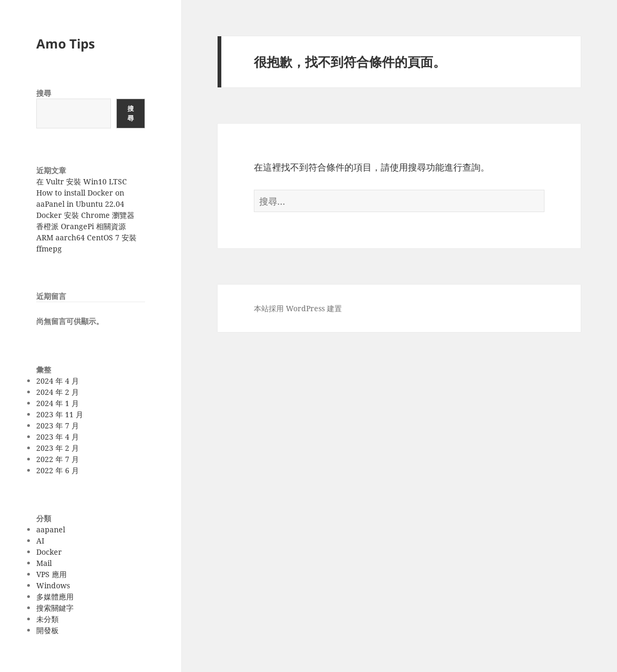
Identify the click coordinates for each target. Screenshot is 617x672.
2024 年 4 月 (58, 381)
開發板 (47, 630)
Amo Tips (66, 43)
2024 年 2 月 (58, 392)
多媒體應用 (55, 597)
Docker (49, 552)
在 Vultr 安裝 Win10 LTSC (82, 181)
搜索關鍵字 (55, 608)
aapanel (51, 529)
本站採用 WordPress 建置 (298, 308)
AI (40, 541)
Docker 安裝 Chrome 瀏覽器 (85, 215)
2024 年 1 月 (58, 403)
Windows (53, 585)
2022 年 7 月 (58, 459)
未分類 (47, 619)
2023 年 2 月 (58, 448)
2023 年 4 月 (58, 437)
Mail (44, 563)
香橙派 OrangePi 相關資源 (81, 226)
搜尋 (44, 93)
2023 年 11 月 (60, 414)
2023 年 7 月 (58, 426)
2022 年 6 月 (58, 470)
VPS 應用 (51, 574)
